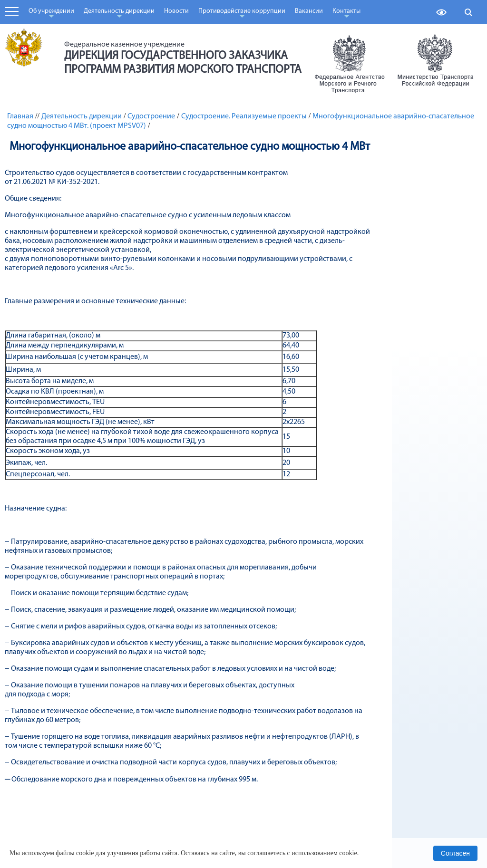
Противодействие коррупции (242, 14)
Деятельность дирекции (119, 14)
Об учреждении (51, 14)
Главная (20, 116)
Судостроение (151, 116)
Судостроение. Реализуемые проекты (244, 116)
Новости (176, 11)
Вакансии (309, 11)
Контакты (346, 14)
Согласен (455, 853)
